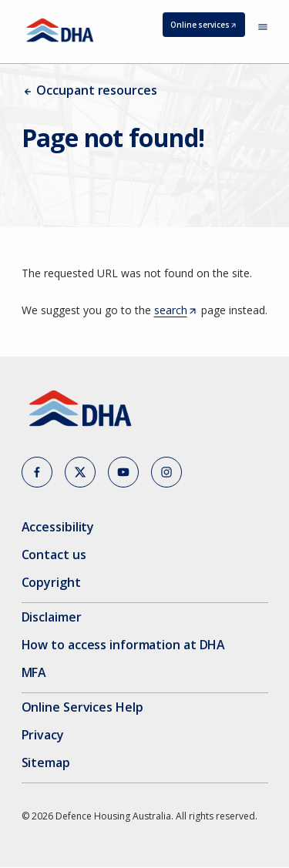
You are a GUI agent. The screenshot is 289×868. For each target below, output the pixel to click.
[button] (37, 472)
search (176, 310)
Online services (208, 27)
